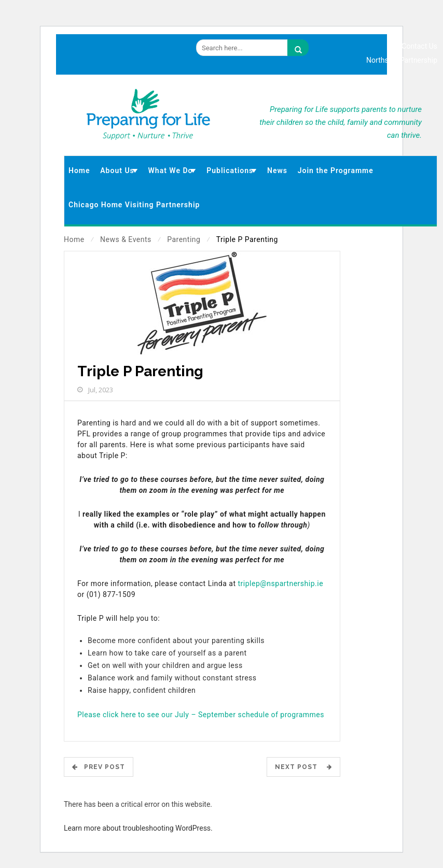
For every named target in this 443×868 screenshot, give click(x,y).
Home (74, 239)
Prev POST (99, 767)
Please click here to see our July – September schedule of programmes (201, 715)
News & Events (126, 239)
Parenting (184, 239)
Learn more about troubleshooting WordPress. (138, 828)
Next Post (303, 767)
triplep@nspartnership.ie (281, 584)
